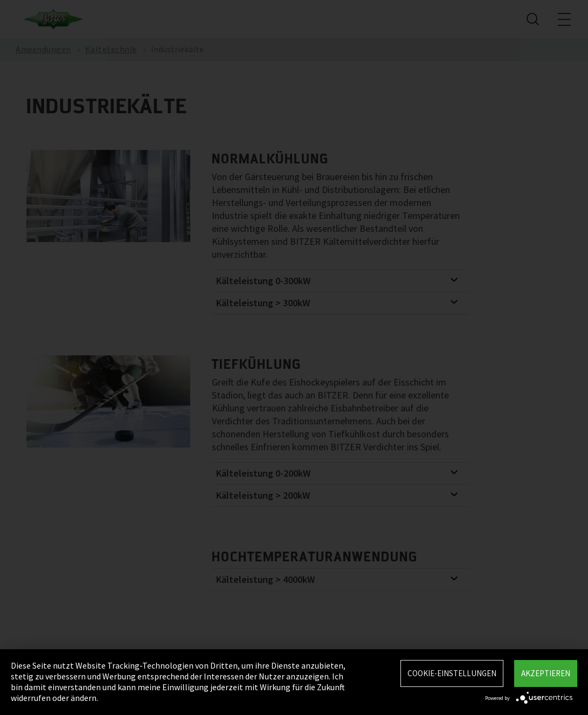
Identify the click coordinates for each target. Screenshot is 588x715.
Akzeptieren (546, 673)
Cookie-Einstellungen (452, 673)
